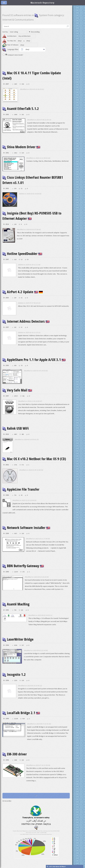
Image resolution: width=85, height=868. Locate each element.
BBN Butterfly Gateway (23, 566)
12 (22, 260)
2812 (16, 153)
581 (23, 396)
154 (23, 153)
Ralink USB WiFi (16, 428)
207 (15, 298)
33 (22, 327)
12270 (16, 572)
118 (15, 260)
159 (15, 189)
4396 (16, 645)
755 (15, 610)
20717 (16, 396)
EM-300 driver (15, 754)
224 (23, 534)
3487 (16, 84)
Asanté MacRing (16, 604)
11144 (16, 719)
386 (23, 84)
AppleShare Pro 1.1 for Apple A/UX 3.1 (34, 360)
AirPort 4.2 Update (23, 292)
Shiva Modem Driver (21, 147)
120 (23, 681)
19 (28, 260)
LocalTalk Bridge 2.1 (21, 713)
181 (23, 115)
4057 (16, 434)
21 (22, 189)
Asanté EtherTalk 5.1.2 (21, 109)
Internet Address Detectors (26, 321)
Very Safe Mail (17, 390)
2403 (16, 760)
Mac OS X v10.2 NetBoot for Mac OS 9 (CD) (34, 459)
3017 (16, 534)
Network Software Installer (26, 528)
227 (23, 645)
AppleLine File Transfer (21, 489)
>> (36, 796)
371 (23, 465)
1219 (16, 681)
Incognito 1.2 (14, 674)
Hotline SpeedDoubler (22, 254)
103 (23, 760)
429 (15, 366)
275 (23, 572)
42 (22, 495)
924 (23, 719)
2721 (16, 465)
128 (15, 224)
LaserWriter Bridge (18, 639)
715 (15, 495)
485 (23, 434)
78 (22, 366)
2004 (16, 115)
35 (22, 298)
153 (15, 327)
